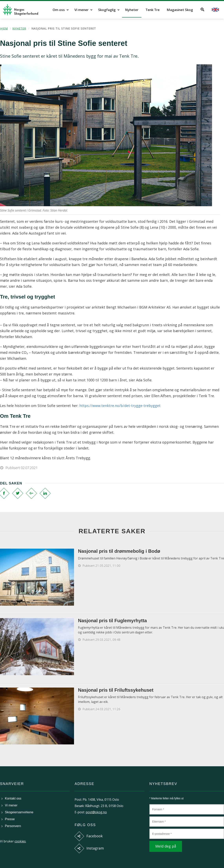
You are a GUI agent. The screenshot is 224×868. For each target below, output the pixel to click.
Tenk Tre (153, 10)
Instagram (95, 848)
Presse (10, 819)
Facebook (95, 836)
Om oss (59, 10)
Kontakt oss (13, 798)
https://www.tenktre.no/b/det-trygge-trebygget (120, 406)
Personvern (13, 826)
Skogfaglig (107, 10)
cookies (20, 841)
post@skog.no (96, 812)
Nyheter (132, 10)
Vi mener (81, 10)
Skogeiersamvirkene (19, 812)
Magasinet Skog (180, 10)
